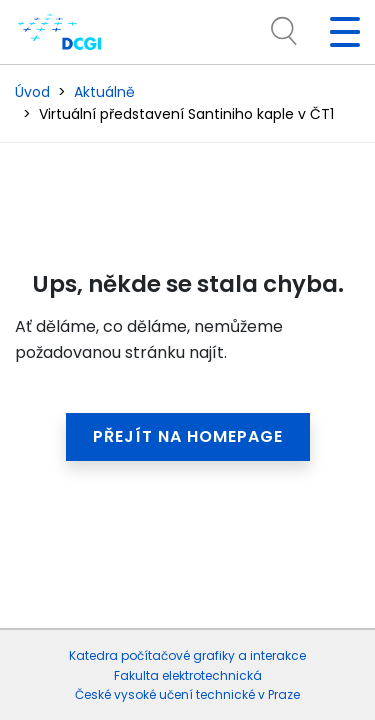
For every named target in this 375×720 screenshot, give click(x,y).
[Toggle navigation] (337, 32)
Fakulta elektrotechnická (188, 675)
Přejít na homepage (188, 436)
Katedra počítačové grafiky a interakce (187, 655)
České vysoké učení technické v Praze (187, 694)
